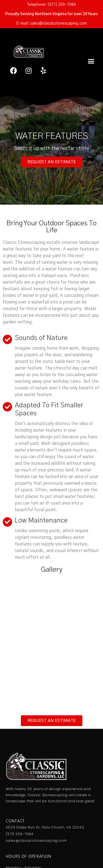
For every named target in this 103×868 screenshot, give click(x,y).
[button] (91, 61)
